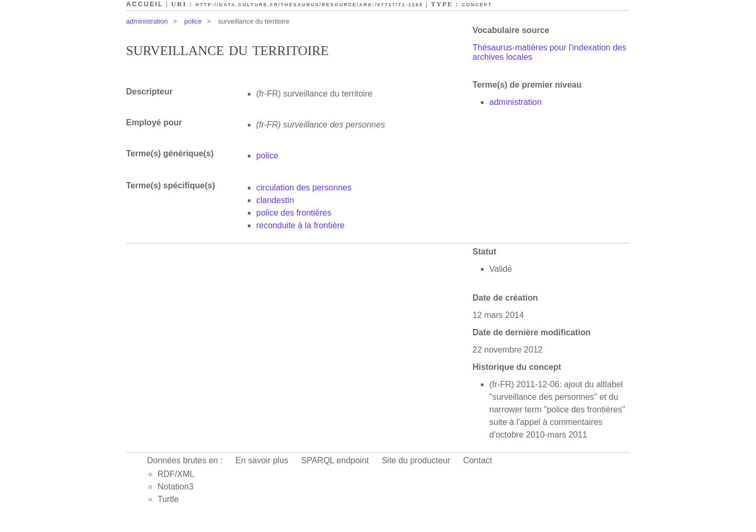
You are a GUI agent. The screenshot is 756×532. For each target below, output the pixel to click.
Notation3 (176, 487)
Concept (477, 5)
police (193, 21)
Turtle (168, 499)
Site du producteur (416, 460)
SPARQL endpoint (335, 460)
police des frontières (294, 213)
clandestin (275, 200)
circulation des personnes (304, 188)
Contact (477, 460)
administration (147, 21)
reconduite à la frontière (300, 225)
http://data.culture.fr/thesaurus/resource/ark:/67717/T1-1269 (309, 5)
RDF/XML (176, 474)
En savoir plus (262, 460)
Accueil (145, 4)
